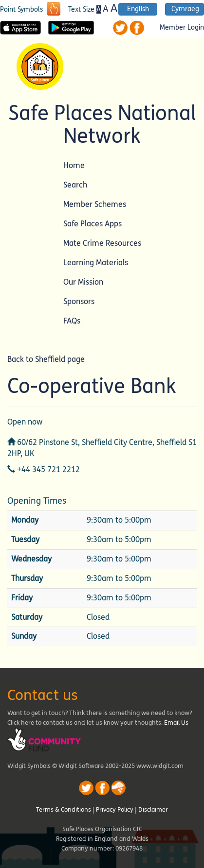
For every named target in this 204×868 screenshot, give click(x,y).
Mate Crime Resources (102, 243)
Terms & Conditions (64, 810)
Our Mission (83, 282)
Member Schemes (95, 204)
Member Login (182, 28)
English (138, 9)
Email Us (176, 723)
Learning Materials (96, 263)
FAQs (72, 321)
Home (74, 165)
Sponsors (79, 301)
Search (75, 185)
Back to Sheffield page (46, 359)
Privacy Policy (115, 810)
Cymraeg (185, 9)
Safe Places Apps (93, 224)
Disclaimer (153, 810)
